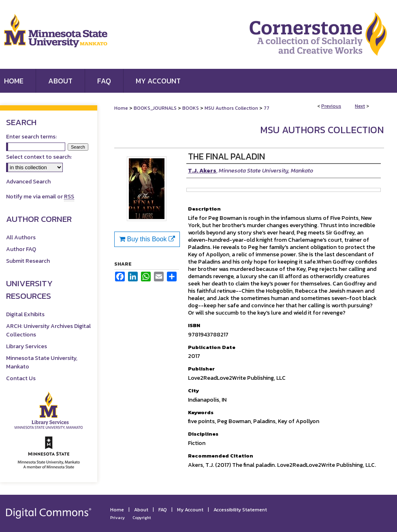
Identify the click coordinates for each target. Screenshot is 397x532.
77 (267, 108)
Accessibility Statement (240, 510)
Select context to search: (39, 157)
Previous (331, 106)
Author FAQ (21, 249)
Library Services (27, 346)
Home (121, 108)
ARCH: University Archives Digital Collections (48, 330)
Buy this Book (147, 239)
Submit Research (28, 261)
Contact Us (21, 378)
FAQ (163, 510)
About (141, 510)
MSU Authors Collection (231, 108)
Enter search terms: (31, 137)
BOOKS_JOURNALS (155, 108)
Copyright (142, 518)
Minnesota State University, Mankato (42, 362)
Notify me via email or (40, 197)
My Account (190, 510)
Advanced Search (28, 182)
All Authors (21, 237)
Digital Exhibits (25, 314)
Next (360, 106)
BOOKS (191, 108)
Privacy (117, 518)
